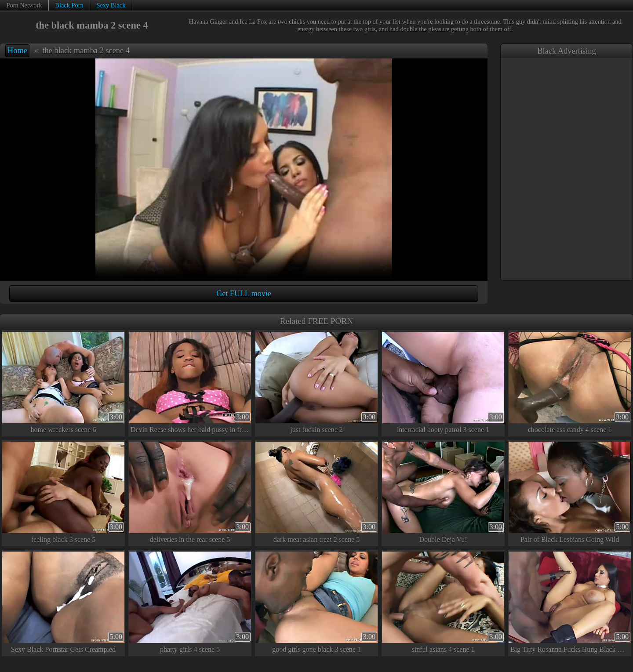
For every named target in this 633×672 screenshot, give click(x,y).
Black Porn (69, 5)
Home (17, 51)
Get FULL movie (244, 294)
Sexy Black (111, 5)
